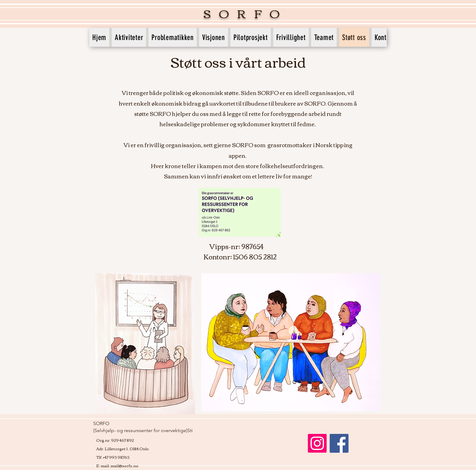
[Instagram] (317, 443)
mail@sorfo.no (124, 465)
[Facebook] (339, 443)
